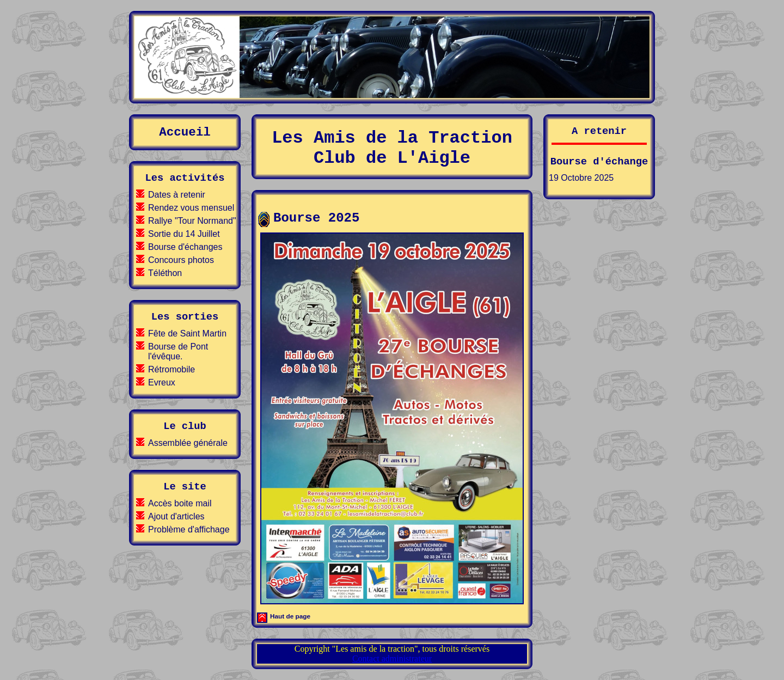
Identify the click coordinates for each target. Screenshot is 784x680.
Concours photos (181, 260)
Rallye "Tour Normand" (192, 221)
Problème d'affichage (189, 529)
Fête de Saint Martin (187, 333)
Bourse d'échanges (185, 247)
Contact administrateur (392, 658)
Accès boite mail (180, 503)
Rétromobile (171, 369)
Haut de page (290, 616)
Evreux (162, 382)
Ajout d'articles (176, 516)
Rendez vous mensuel (191, 208)
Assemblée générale (188, 443)
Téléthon (165, 273)
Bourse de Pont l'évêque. (178, 351)
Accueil (185, 132)
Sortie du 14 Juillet (184, 234)
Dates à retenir (177, 195)
